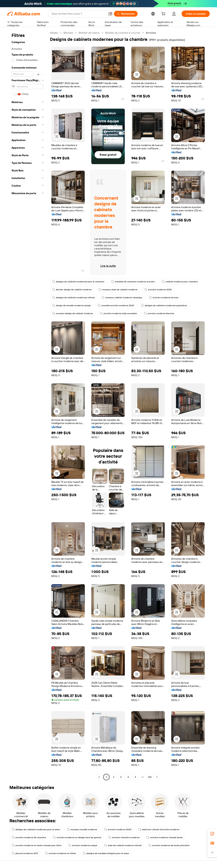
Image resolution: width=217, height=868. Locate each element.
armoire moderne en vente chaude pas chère (37, 845)
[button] (110, 14)
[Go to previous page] (99, 777)
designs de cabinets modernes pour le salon (36, 829)
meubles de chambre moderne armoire (133, 282)
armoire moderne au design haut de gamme (77, 837)
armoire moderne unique (83, 845)
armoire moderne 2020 (158, 290)
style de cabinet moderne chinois (123, 845)
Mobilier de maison (89, 33)
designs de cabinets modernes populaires (164, 305)
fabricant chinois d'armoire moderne (159, 829)
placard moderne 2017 (25, 853)
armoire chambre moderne (124, 837)
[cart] (164, 14)
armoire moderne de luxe (164, 298)
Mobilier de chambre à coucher (123, 33)
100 (150, 777)
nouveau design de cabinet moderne (73, 313)
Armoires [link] (151, 33)
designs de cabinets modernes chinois (74, 298)
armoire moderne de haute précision (169, 845)
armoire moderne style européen (118, 313)
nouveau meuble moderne (82, 829)
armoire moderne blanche (159, 313)
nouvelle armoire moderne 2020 (116, 305)
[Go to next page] (157, 777)
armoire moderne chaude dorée (165, 837)
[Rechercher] (126, 14)
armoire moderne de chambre (29, 837)
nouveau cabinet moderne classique (122, 298)
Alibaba (54, 33)
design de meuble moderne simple (72, 305)
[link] (212, 834)
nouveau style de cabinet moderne (118, 290)
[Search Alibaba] (78, 14)
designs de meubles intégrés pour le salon (106, 853)
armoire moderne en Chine (60, 853)
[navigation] (27, 405)
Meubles (68, 33)
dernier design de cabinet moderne (72, 290)
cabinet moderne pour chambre (180, 282)
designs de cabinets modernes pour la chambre (78, 282)
